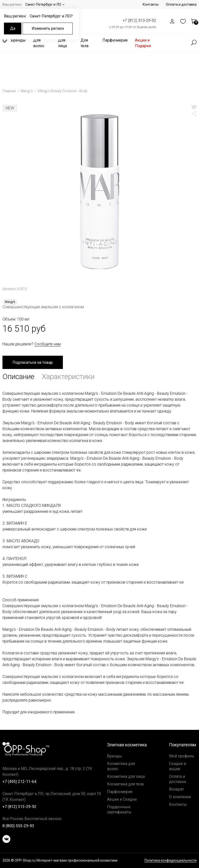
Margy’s (27, 91)
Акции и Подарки (143, 43)
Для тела (85, 43)
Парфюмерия (115, 40)
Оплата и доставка (181, 4)
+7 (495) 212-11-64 (19, 782)
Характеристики (68, 376)
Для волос (39, 43)
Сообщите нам (48, 344)
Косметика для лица (126, 776)
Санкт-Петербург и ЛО (43, 4)
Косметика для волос (121, 766)
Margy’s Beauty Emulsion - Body (63, 91)
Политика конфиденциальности (171, 861)
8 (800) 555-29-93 (18, 826)
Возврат (177, 789)
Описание (18, 376)
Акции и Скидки (122, 799)
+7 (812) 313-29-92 (139, 21)
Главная (9, 91)
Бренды (14, 40)
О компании (180, 797)
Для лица (62, 43)
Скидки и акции (178, 766)
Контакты (151, 4)
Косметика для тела (125, 784)
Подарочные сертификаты (119, 809)
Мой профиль (182, 756)
